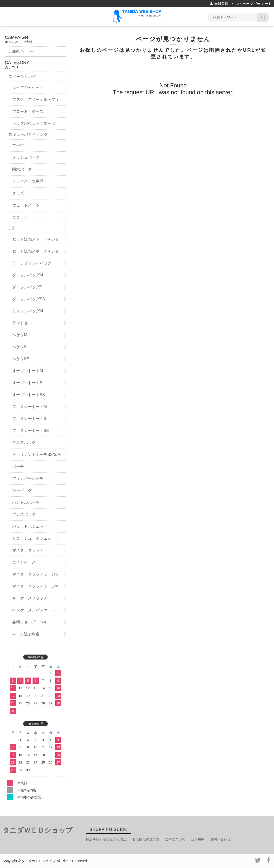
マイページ (244, 4)
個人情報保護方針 (146, 839)
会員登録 (221, 4)
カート (266, 4)
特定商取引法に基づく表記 (106, 839)
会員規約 (198, 839)
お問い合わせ (220, 839)
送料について (175, 839)
